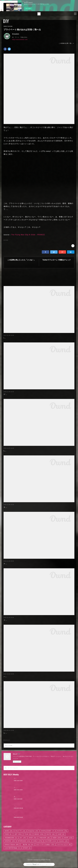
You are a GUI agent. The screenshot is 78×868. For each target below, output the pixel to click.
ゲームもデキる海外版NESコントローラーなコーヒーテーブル (29, 394)
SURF (61, 834)
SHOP (33, 838)
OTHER (27, 848)
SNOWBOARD (11, 838)
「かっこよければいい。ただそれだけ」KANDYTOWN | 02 (32, 806)
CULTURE (51, 841)
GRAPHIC (10, 841)
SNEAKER (45, 838)
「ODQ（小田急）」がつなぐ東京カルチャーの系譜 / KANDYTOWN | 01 (37, 815)
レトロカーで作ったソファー (15, 733)
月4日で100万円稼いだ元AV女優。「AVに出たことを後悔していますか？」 (37, 797)
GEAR (68, 838)
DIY (6, 21)
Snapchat (33, 831)
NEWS (9, 831)
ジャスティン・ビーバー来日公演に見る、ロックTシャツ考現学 (34, 788)
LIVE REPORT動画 (12, 848)
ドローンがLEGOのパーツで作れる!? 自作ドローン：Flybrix (28, 620)
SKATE (51, 834)
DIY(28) (6, 240)
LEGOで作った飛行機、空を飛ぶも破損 (20, 451)
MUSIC (39, 834)
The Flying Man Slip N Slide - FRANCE (28, 235)
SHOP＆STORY (48, 831)
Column (63, 841)
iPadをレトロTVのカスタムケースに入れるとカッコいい (26, 338)
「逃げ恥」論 (27, 845)
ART (18, 834)
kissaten (16, 34)
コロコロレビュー (64, 845)
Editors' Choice (12, 845)
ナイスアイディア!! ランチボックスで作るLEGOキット (26, 564)
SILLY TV (20, 831)
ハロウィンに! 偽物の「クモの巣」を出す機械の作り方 (26, 677)
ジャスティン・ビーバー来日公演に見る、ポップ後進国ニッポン (34, 778)
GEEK (57, 838)
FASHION (62, 831)
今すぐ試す (28, 9)
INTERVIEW (24, 841)
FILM (28, 834)
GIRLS (38, 841)
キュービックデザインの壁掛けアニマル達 (21, 507)
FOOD (8, 834)
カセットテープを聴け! (45, 845)
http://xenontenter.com (20, 40)
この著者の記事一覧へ (67, 43)
